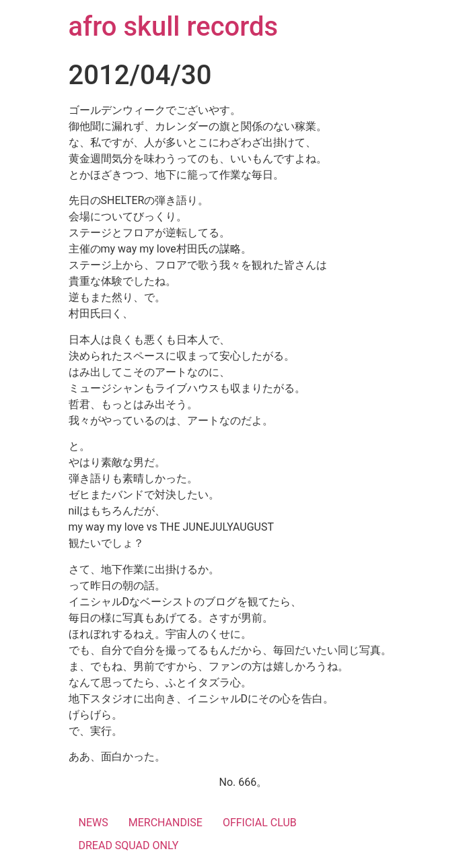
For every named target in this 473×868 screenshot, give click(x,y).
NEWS (94, 823)
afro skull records (174, 27)
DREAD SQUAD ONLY (129, 845)
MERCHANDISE (166, 823)
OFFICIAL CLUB (260, 823)
